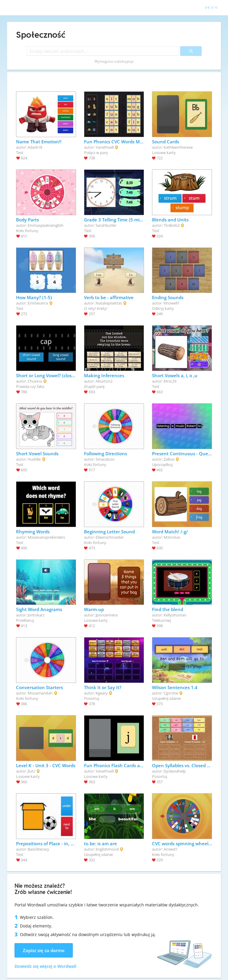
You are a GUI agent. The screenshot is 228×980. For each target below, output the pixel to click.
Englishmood (107, 849)
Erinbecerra (38, 303)
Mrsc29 (170, 381)
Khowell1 (172, 303)
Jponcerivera (107, 615)
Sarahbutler (106, 225)
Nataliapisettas (109, 303)
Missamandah (40, 693)
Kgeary (102, 693)
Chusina (35, 381)
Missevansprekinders (46, 537)
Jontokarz (36, 615)
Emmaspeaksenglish (46, 225)
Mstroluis (172, 537)
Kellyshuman (175, 615)
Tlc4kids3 (172, 225)
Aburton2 (104, 381)
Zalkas (169, 459)
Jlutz (31, 771)
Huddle (34, 459)
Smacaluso (105, 459)
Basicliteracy (38, 849)
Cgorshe (171, 693)
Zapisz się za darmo (44, 950)
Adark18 (35, 147)
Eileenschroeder (110, 537)
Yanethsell (105, 147)
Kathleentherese (178, 147)
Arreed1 (171, 849)
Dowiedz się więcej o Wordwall (45, 966)
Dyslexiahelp (175, 771)
